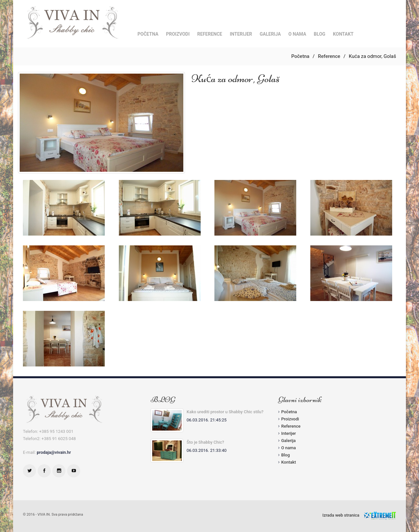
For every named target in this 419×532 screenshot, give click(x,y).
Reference (210, 34)
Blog (320, 34)
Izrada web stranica (341, 515)
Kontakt (343, 34)
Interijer (241, 34)
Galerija (270, 34)
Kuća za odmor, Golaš (236, 79)
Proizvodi (178, 34)
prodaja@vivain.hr (54, 452)
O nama (297, 34)
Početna (148, 34)
